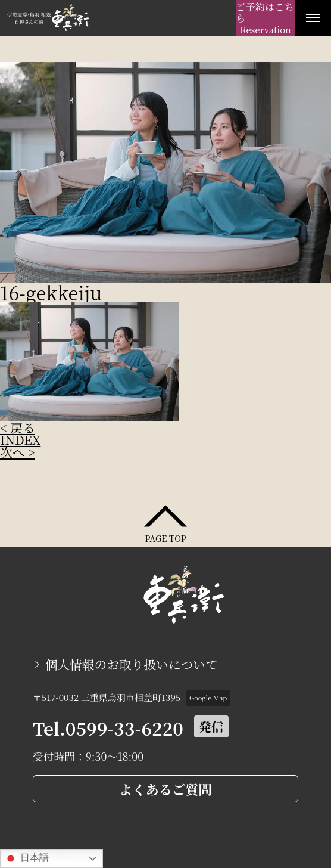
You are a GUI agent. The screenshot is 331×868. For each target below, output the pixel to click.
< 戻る (18, 427)
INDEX (20, 439)
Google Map (208, 697)
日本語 (26, 858)
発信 (211, 726)
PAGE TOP (165, 537)
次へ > (18, 452)
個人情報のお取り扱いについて (132, 664)
